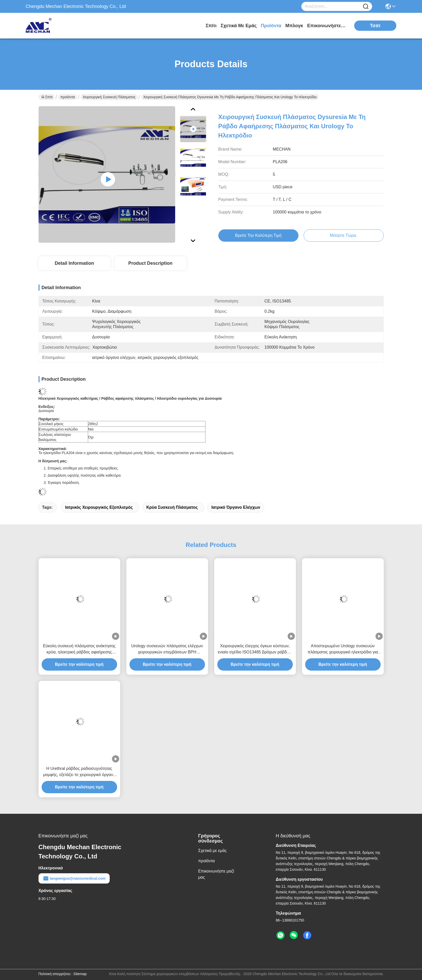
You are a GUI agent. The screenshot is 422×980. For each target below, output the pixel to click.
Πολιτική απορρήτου (55, 974)
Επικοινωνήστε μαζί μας (326, 26)
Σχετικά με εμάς (239, 26)
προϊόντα (271, 26)
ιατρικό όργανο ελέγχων (236, 507)
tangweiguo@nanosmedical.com (74, 878)
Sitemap (80, 974)
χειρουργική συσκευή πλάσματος (109, 97)
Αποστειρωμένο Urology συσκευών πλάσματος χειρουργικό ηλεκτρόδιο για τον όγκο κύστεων (343, 649)
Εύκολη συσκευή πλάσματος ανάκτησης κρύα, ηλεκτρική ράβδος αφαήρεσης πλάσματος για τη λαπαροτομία (79, 649)
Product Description (150, 263)
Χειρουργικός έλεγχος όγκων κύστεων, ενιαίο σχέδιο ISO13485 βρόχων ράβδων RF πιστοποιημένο (255, 649)
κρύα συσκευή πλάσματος (172, 507)
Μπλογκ (294, 26)
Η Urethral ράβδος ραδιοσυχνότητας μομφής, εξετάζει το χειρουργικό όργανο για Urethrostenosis (79, 772)
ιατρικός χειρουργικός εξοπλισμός (99, 507)
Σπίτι (211, 26)
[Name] (366, 7)
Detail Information (74, 263)
